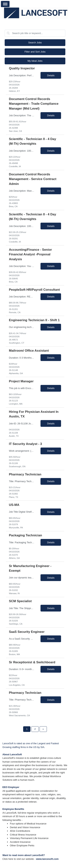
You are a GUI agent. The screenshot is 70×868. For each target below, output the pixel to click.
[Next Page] (43, 729)
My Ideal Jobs (35, 61)
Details (51, 75)
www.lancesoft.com (47, 859)
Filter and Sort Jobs (35, 52)
